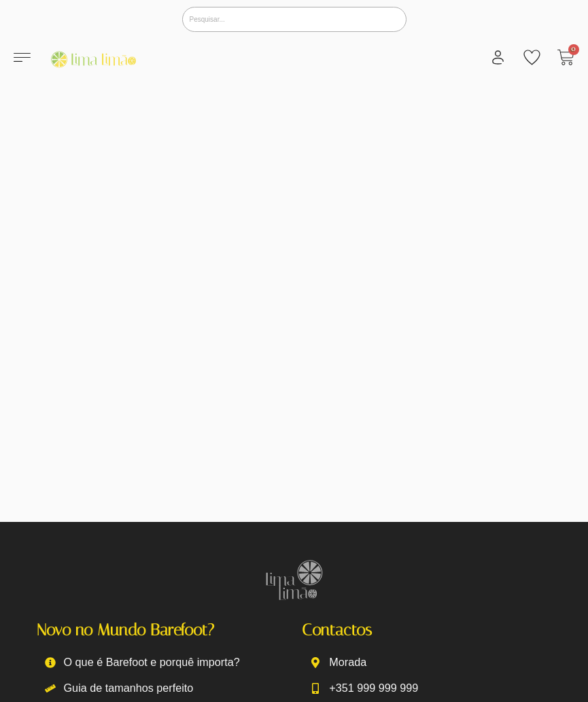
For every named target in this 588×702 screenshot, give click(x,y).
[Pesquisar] (294, 19)
